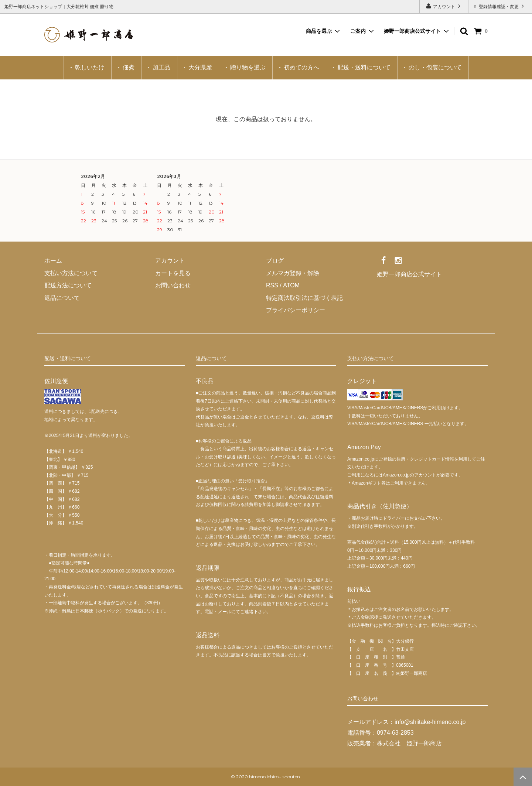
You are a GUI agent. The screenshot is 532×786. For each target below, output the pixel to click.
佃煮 (129, 67)
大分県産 (200, 67)
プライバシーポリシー (296, 310)
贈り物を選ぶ (248, 67)
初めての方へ (301, 67)
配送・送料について (364, 67)
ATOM (291, 285)
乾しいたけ (90, 67)
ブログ (275, 261)
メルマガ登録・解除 (293, 273)
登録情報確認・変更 (500, 6)
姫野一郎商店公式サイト (412, 31)
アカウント (444, 6)
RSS (272, 285)
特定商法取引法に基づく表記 (304, 298)
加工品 (161, 67)
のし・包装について (435, 67)
